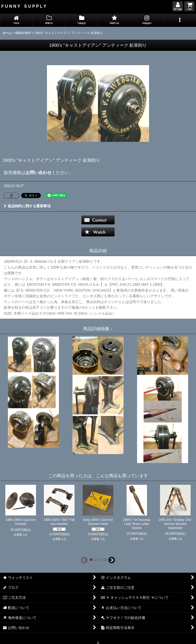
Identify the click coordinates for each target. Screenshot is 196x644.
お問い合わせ (39, 172)
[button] (180, 20)
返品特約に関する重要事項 (27, 206)
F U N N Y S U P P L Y (24, 6)
